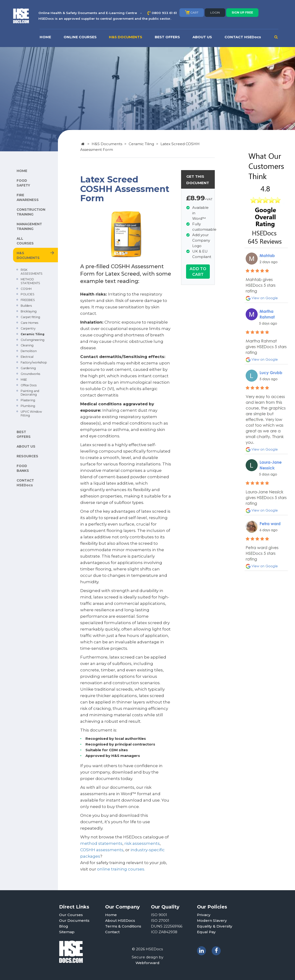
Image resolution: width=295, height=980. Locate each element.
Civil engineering (33, 340)
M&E (24, 380)
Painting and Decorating (30, 393)
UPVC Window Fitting (31, 414)
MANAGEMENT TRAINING (29, 226)
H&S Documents (107, 144)
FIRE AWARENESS (28, 197)
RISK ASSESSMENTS (32, 272)
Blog (64, 926)
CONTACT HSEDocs (243, 37)
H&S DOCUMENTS (126, 37)
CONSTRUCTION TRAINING (31, 212)
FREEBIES (28, 300)
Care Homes (29, 323)
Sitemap (67, 932)
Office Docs (29, 385)
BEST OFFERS (167, 37)
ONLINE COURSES (80, 37)
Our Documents (74, 920)
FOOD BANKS (23, 468)
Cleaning (27, 345)
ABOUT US (202, 37)
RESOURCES (27, 456)
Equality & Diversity (215, 926)
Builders (26, 306)
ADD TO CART (198, 272)
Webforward (147, 963)
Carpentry (28, 328)
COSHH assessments (102, 850)
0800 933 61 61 (164, 13)
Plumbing (28, 406)
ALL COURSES (25, 241)
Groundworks (30, 374)
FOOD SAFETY (23, 183)
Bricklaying (29, 311)
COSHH (26, 289)
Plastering (28, 400)
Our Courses (71, 915)
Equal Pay (206, 932)
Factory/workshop (34, 362)
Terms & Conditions (123, 926)
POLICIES (28, 294)
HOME (45, 37)
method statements (101, 843)
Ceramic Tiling (33, 334)
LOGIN (215, 12)
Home (111, 915)
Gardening (28, 368)
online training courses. (121, 869)
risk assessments (142, 843)
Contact (112, 932)
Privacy (204, 915)
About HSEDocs (120, 920)
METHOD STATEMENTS (30, 281)
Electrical (27, 357)
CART (192, 12)
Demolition (29, 351)
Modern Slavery (212, 920)
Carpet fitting (30, 317)
